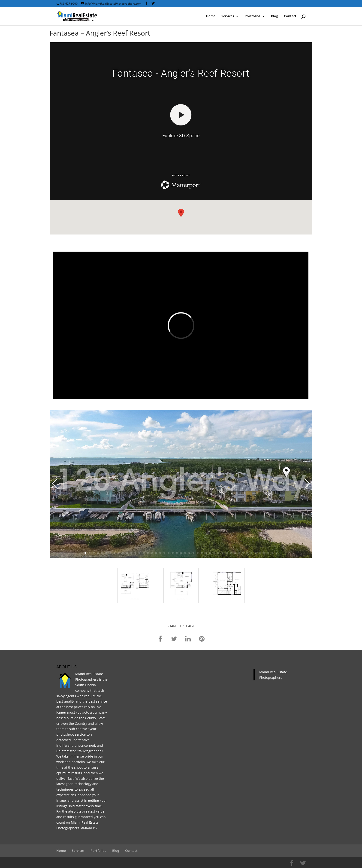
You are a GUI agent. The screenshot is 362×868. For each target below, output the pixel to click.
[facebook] (160, 638)
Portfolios (253, 16)
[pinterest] (202, 638)
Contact (290, 16)
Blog (275, 16)
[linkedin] (188, 638)
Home (211, 16)
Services (228, 16)
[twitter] (174, 638)
